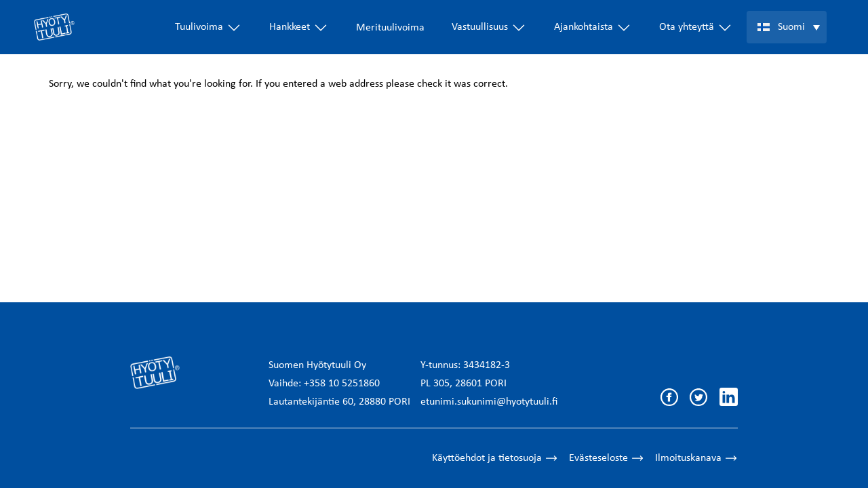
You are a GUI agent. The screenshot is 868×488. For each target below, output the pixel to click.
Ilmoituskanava (696, 458)
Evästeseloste (607, 458)
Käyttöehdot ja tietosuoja (495, 458)
